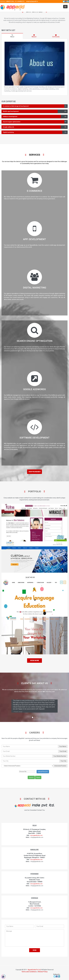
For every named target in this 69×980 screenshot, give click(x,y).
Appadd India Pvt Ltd (34, 970)
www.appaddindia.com (36, 835)
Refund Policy (43, 972)
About (12, 36)
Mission (34, 36)
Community (56, 36)
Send (35, 950)
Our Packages (35, 472)
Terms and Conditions (29, 972)
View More (35, 661)
